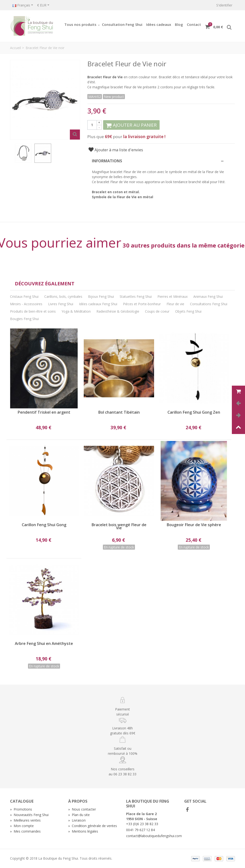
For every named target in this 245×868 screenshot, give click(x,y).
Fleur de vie (175, 304)
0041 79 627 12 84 (140, 830)
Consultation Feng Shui (122, 24)
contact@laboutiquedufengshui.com (154, 836)
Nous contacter (82, 809)
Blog (179, 24)
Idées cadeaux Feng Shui (98, 304)
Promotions (21, 809)
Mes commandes (25, 831)
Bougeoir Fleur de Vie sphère (194, 525)
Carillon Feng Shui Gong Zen (194, 412)
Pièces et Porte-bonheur (142, 304)
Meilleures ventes (25, 820)
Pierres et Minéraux (173, 296)
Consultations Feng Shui (209, 304)
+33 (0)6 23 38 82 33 (142, 824)
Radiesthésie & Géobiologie (118, 311)
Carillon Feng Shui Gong (44, 525)
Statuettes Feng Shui (136, 296)
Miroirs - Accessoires (26, 304)
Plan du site (79, 815)
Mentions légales (83, 831)
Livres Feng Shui (61, 304)
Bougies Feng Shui (24, 319)
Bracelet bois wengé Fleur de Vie (119, 526)
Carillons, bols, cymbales (63, 296)
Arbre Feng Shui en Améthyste (44, 644)
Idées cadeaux (159, 24)
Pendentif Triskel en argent (44, 412)
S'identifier (224, 5)
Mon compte (22, 826)
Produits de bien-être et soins (33, 311)
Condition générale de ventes (93, 826)
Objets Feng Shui (188, 311)
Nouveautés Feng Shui (29, 815)
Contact (194, 24)
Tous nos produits (82, 24)
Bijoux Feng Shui (101, 296)
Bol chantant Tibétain (119, 412)
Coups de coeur (157, 311)
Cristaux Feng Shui (24, 296)
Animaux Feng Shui (208, 296)
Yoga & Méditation (76, 311)
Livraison (77, 820)
